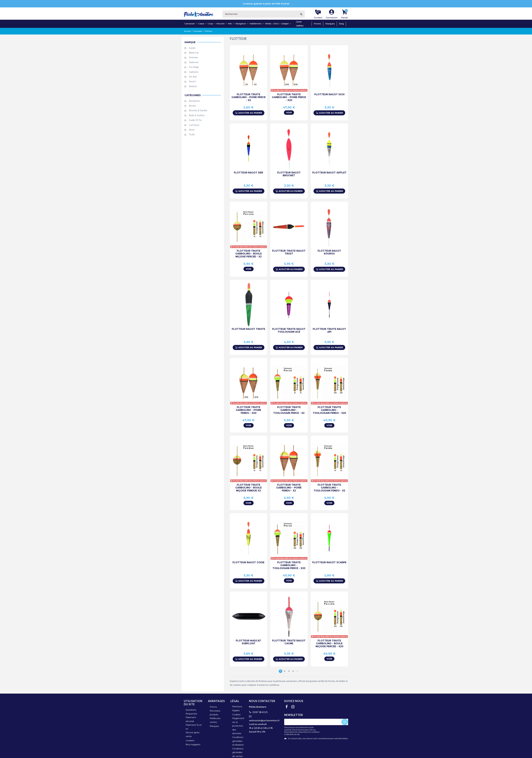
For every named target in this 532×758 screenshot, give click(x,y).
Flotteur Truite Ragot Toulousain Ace (289, 330)
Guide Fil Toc (195, 120)
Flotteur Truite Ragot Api (329, 330)
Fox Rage (194, 67)
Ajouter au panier (249, 113)
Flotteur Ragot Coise (248, 562)
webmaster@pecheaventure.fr (264, 720)
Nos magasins (193, 745)
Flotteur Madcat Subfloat (248, 642)
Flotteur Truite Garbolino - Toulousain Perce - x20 (289, 565)
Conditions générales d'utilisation (238, 741)
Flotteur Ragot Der (248, 173)
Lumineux (194, 125)
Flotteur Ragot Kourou (329, 252)
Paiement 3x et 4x (194, 727)
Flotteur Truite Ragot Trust (289, 252)
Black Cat (194, 53)
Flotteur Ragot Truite (248, 329)
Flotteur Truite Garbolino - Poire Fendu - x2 (289, 488)
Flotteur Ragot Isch (329, 94)
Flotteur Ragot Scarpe (329, 562)
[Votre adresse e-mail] (313, 722)
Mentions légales (237, 709)
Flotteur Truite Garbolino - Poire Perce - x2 (249, 97)
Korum (192, 82)
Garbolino (194, 72)
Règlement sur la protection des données (238, 726)
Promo (317, 24)
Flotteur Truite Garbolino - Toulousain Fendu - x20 (329, 410)
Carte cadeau (300, 24)
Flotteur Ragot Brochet (289, 174)
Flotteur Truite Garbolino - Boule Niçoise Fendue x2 (249, 488)
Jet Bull (193, 77)
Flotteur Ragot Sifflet (329, 173)
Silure (192, 130)
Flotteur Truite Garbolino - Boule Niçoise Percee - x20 (329, 643)
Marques (330, 24)
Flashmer (194, 62)
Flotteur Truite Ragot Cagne (289, 642)
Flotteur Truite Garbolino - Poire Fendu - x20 (248, 410)
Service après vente (193, 734)
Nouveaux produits (215, 713)
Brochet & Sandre (198, 111)
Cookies (236, 715)
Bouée (192, 106)
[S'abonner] (345, 722)
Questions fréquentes (191, 712)
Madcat (193, 86)
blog (341, 24)
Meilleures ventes (215, 720)
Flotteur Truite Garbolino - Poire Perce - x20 (289, 97)
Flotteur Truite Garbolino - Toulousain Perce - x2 (289, 410)
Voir (289, 113)
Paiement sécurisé (191, 719)
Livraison (190, 741)
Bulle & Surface (197, 115)
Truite (192, 135)
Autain (192, 48)
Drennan (193, 58)
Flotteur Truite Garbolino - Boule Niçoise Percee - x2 (249, 254)
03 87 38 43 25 (260, 712)
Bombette (194, 101)
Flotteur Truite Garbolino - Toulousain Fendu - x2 (329, 488)
